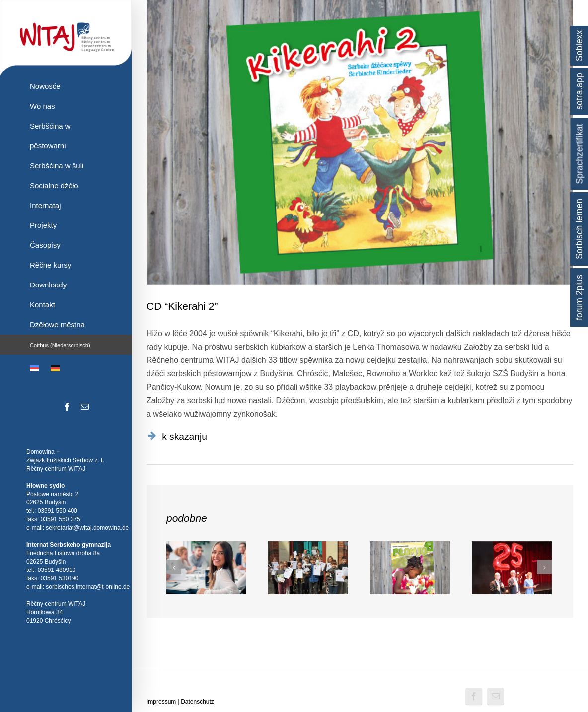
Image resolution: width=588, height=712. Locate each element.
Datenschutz (197, 702)
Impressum (161, 702)
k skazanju (184, 437)
